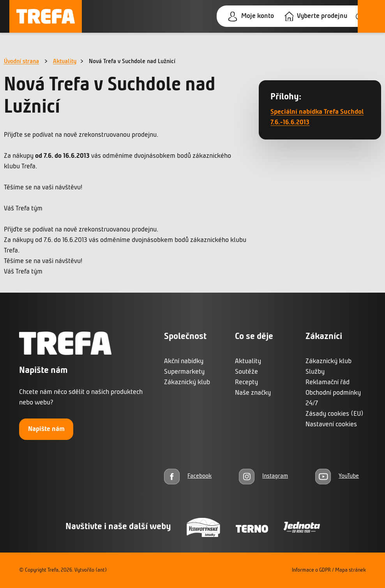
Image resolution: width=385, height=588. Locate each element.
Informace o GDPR (311, 570)
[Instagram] (263, 476)
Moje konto (258, 16)
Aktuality (65, 62)
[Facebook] (188, 476)
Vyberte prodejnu (322, 16)
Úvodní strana (21, 62)
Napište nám (46, 429)
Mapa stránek (351, 570)
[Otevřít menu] (371, 16)
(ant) (101, 570)
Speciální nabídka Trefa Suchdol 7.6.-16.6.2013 (317, 117)
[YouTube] (337, 476)
